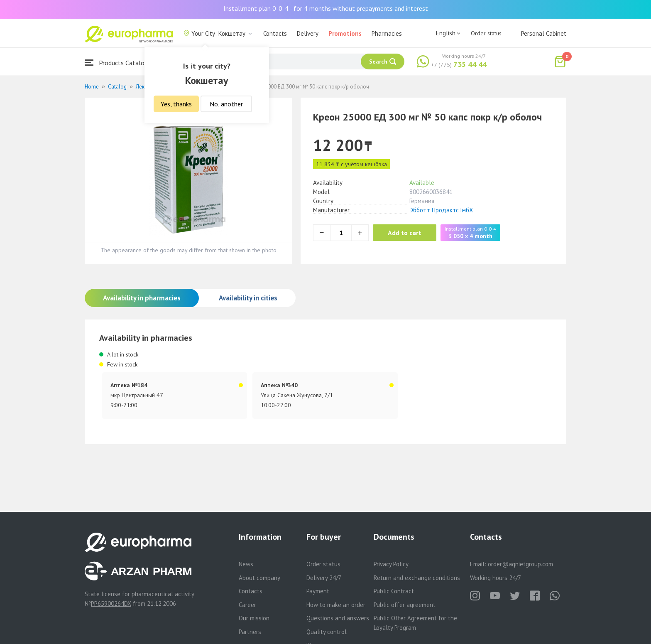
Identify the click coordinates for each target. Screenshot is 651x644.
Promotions (345, 33)
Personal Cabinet (544, 33)
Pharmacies (387, 33)
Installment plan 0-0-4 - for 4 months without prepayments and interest (326, 8)
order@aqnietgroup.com (520, 564)
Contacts (275, 33)
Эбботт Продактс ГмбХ (441, 210)
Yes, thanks (176, 104)
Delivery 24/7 (324, 578)
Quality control (327, 632)
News (246, 564)
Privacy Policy (391, 564)
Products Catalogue (120, 63)
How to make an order (336, 605)
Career (247, 605)
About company (259, 578)
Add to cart (406, 233)
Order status (486, 33)
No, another (226, 104)
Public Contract (394, 591)
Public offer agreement (405, 605)
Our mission (254, 618)
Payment (318, 591)
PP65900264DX (111, 603)
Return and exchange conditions (417, 578)
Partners (250, 632)
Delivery (308, 33)
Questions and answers (338, 618)
